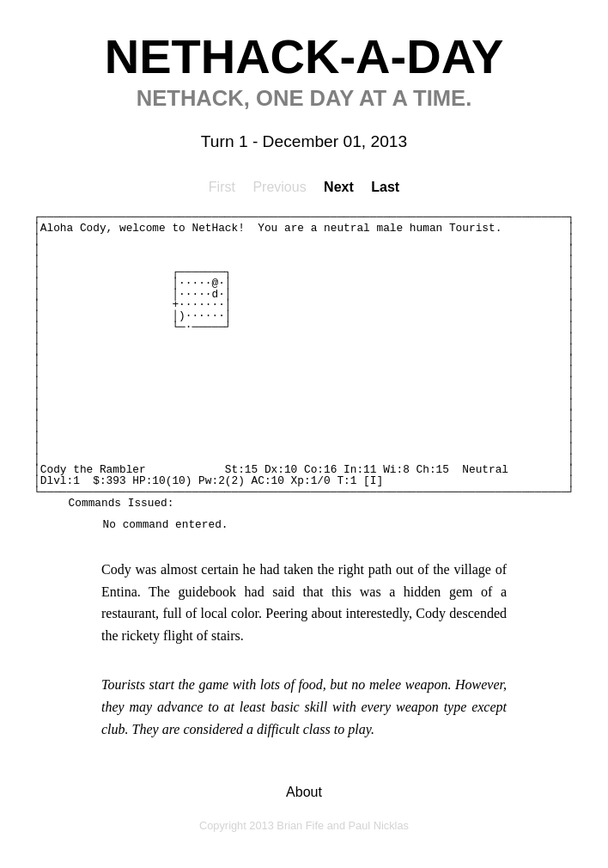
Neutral (485, 470)
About (304, 792)
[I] (373, 481)
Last (385, 187)
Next (339, 187)
